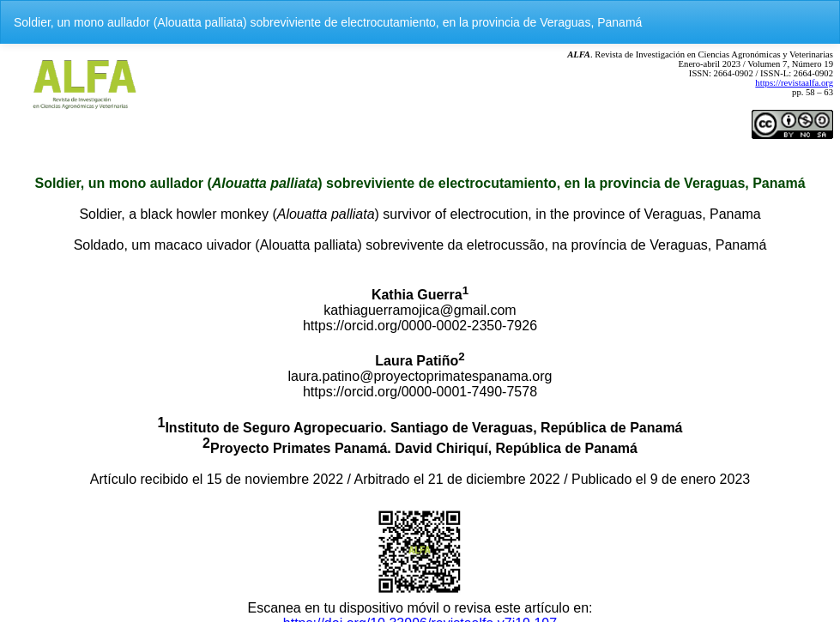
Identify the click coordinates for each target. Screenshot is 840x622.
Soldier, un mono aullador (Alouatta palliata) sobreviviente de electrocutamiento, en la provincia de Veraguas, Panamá (328, 22)
